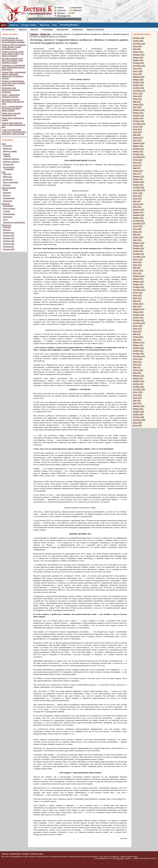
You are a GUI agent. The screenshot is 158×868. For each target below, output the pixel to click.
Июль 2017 (137, 163)
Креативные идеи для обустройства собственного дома (13, 102)
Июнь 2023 (137, 68)
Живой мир (45, 25)
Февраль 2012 (139, 342)
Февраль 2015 (139, 243)
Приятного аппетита (95, 30)
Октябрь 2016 (139, 187)
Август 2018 (138, 127)
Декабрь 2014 (139, 248)
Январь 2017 (138, 179)
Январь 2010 (138, 409)
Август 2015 (138, 226)
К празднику (47, 30)
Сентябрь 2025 (139, 44)
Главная (60, 8)
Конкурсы (7, 185)
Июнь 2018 (137, 132)
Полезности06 (9, 244)
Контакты (61, 13)
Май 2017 (137, 168)
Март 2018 (137, 140)
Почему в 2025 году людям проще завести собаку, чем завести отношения (13, 54)
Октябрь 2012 (139, 320)
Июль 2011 (137, 362)
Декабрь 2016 (139, 182)
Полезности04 (9, 238)
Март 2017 (137, 174)
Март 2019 (137, 107)
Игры (55, 25)
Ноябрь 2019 (138, 85)
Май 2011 (137, 367)
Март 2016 (137, 207)
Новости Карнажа (9, 188)
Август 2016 (138, 193)
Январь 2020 (138, 80)
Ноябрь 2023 (138, 60)
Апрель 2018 (138, 138)
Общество (14, 25)
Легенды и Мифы (29, 25)
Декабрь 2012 (139, 315)
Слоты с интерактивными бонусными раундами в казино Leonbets (12, 108)
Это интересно (8, 30)
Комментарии (77, 8)
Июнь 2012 (137, 331)
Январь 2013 (138, 312)
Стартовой (61, 10)
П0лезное (7, 230)
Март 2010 (137, 403)
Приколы (23, 30)
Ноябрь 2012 (138, 317)
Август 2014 (138, 259)
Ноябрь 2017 (138, 151)
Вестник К (121, 858)
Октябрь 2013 (139, 287)
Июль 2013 (137, 295)
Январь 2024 (138, 57)
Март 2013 (137, 306)
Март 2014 (137, 273)
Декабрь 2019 (139, 82)
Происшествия (9, 214)
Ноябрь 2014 (138, 251)
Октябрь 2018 (139, 121)
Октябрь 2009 (139, 417)
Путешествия (62, 30)
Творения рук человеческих (14, 222)
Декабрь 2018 (139, 115)
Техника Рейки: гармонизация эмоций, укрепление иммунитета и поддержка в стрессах (14, 75)
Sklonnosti (7, 193)
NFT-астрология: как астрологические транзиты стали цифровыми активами (13, 40)
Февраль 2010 (139, 406)
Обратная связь (37, 854)
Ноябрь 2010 (138, 384)
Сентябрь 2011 (139, 356)
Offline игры (7, 177)
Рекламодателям (63, 16)
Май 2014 (137, 268)
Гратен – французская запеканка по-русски (11, 96)
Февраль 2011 (139, 376)
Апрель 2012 (138, 337)
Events (5, 190)
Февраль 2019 (139, 110)
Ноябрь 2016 (138, 185)
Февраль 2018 (139, 143)
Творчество (7, 201)
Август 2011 (138, 359)
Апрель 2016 (138, 204)
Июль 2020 (137, 74)
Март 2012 (137, 340)
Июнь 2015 (137, 232)
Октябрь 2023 (139, 63)
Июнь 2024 (137, 46)
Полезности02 (9, 233)
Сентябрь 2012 (139, 323)
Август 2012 (138, 326)
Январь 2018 (138, 146)
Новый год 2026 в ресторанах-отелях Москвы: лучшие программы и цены (14, 47)
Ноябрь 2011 (138, 351)
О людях (6, 211)
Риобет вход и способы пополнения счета (11, 114)
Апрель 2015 (138, 237)
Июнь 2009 (137, 425)
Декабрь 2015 (139, 215)
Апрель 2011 (138, 370)
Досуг (4, 25)
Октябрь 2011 (139, 353)
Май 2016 (137, 201)
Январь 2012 (138, 345)
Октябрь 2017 (139, 154)
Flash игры (7, 174)
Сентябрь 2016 (139, 190)
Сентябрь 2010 (139, 389)
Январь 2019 (138, 113)
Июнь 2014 (137, 265)
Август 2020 (138, 71)
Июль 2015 (137, 229)
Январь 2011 (138, 378)
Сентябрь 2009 (139, 420)
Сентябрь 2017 (139, 157)
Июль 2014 (137, 262)
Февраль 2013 (139, 309)
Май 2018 (137, 135)
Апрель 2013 (138, 304)
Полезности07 (9, 247)
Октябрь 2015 (139, 221)
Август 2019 (138, 93)
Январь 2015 (138, 246)
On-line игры (8, 180)
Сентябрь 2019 (139, 91)
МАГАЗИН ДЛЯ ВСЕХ (69, 25)
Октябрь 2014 (139, 254)
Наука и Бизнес (9, 209)
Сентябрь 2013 (139, 290)
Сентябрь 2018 (139, 124)
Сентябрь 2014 (139, 257)
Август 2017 (138, 160)
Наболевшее (8, 206)
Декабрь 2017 (139, 149)
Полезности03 (9, 235)
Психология (8, 217)
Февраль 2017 (139, 176)
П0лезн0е (7, 227)
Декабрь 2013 (139, 282)
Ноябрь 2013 (138, 284)
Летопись (7, 195)
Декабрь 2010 (139, 381)
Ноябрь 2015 (138, 218)
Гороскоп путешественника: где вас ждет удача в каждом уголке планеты (13, 83)
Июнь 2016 (137, 199)
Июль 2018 (137, 129)
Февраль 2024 (139, 55)
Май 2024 (137, 49)
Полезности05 (9, 241)
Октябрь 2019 (139, 88)
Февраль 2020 (139, 77)
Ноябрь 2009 (138, 414)
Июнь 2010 (137, 398)
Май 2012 (137, 334)
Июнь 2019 (137, 99)
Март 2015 (137, 240)
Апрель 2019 (138, 104)
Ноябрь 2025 (138, 41)
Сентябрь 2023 (139, 66)
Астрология (77, 30)
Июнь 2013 (137, 298)
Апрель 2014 (138, 270)
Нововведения (9, 198)
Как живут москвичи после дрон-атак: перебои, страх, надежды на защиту (12, 61)
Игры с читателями (10, 182)
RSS (73, 13)
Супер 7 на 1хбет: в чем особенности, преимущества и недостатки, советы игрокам (14, 132)
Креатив (34, 30)
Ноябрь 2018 (138, 118)
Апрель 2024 (138, 52)
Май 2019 (137, 102)
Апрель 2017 (138, 171)
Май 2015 (137, 234)
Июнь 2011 (137, 365)
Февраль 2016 (139, 210)
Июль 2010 (137, 395)
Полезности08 (9, 249)
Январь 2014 (138, 279)
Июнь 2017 (137, 165)
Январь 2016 (138, 212)
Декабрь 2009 (139, 412)
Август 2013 (138, 293)
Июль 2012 (137, 329)
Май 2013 (137, 301)
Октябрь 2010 (139, 387)
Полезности (6, 225)
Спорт (5, 220)
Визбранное (77, 10)
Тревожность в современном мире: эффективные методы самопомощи (13, 67)
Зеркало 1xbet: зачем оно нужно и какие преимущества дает (13, 125)
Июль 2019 (137, 96)
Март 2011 (137, 373)
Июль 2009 (137, 423)
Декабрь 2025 (139, 38)
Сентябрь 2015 (139, 223)
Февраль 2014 (139, 276)
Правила (26, 854)
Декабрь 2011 (139, 348)
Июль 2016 (137, 196)
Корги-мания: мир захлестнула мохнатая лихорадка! (11, 90)
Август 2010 (138, 392)
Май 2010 (137, 401)
